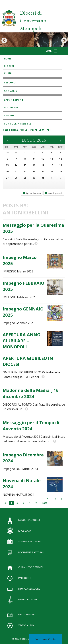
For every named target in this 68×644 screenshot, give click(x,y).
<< (49, 498)
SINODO (9, 115)
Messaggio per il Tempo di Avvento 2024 (31, 426)
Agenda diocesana (32, 193)
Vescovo (10, 83)
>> (36, 503)
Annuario (11, 91)
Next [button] (64, 40)
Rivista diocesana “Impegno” (21, 112)
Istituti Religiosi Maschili (19, 96)
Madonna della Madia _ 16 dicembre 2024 (31, 393)
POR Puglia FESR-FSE (18, 124)
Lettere (9, 87)
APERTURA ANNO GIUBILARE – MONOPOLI (22, 341)
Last (44, 503)
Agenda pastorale (54, 193)
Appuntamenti (14, 100)
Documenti (12, 107)
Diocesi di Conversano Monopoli (33, 21)
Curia (8, 73)
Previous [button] (4, 40)
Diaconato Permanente (18, 79)
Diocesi (9, 66)
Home (8, 59)
